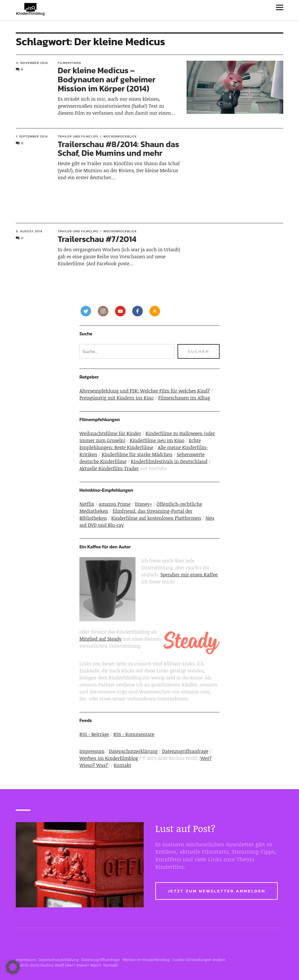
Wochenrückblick (120, 136)
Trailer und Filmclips (78, 136)
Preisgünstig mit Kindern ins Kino (117, 398)
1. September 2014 (32, 136)
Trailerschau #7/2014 (97, 239)
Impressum (92, 751)
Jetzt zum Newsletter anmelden (217, 891)
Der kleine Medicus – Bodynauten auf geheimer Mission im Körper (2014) (107, 79)
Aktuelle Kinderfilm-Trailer (109, 468)
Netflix (87, 504)
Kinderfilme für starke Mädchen (137, 454)
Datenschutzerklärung (133, 751)
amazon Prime (114, 504)
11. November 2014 (32, 63)
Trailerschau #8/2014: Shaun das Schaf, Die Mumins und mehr (119, 149)
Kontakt (122, 765)
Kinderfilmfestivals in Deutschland (169, 461)
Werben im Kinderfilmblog (109, 758)
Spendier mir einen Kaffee (189, 575)
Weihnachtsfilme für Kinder (110, 433)
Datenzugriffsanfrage (185, 751)
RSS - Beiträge (94, 734)
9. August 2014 (29, 231)
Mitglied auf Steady (100, 639)
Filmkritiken (69, 63)
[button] (13, 967)
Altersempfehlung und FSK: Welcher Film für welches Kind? (145, 391)
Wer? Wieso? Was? (83, 965)
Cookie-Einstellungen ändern (199, 960)
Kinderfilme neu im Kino (157, 440)
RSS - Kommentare (134, 734)
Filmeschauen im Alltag (184, 398)
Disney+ (144, 504)
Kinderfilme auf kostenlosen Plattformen (156, 518)
